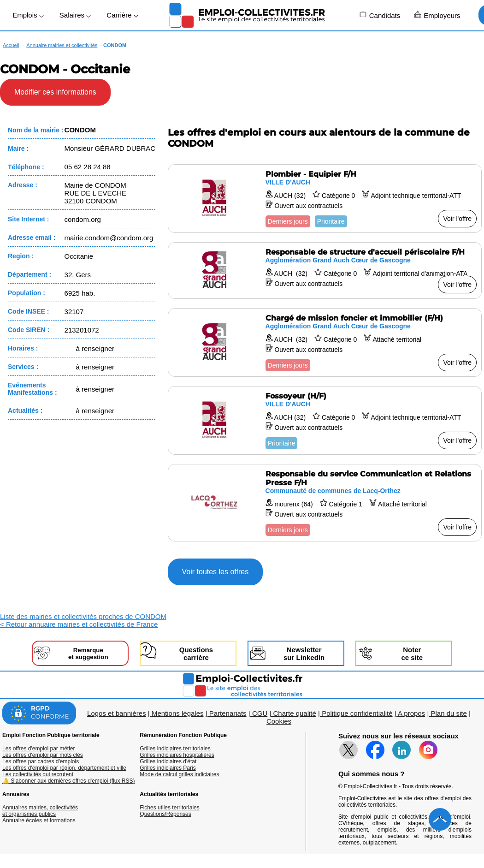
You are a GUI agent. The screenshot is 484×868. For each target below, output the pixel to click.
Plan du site (449, 713)
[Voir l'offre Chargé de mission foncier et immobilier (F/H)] (325, 342)
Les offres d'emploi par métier (38, 749)
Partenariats (228, 713)
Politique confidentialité (357, 713)
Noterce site (412, 654)
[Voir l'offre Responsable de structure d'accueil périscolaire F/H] (325, 271)
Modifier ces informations (55, 92)
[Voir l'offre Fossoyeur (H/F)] (325, 420)
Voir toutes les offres (215, 572)
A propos (411, 713)
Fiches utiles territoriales (169, 808)
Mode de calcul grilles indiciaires (179, 774)
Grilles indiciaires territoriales (175, 749)
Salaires (75, 15)
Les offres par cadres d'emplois (41, 761)
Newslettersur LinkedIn (304, 654)
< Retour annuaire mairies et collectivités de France (79, 624)
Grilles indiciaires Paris (168, 768)
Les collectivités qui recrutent (38, 774)
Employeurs (437, 15)
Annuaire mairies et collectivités (62, 45)
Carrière (122, 15)
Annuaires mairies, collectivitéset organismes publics (40, 811)
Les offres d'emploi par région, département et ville (64, 768)
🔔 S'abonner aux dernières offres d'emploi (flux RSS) (69, 781)
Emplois (28, 15)
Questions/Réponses (165, 814)
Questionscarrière (196, 654)
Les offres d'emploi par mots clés (43, 755)
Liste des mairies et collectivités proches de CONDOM (83, 616)
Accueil (11, 45)
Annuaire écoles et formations (39, 820)
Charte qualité (294, 713)
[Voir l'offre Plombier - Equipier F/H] (325, 199)
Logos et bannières (117, 713)
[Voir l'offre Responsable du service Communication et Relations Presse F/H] (325, 503)
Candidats (380, 15)
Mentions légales (178, 713)
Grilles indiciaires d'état (168, 761)
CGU (260, 713)
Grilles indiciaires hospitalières (177, 755)
